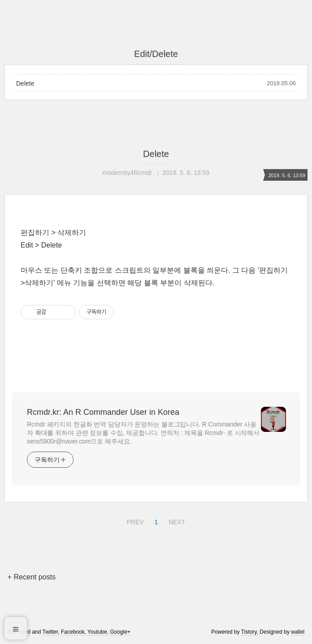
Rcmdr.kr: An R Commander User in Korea (103, 412)
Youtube (97, 632)
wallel (298, 632)
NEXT (176, 521)
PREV (134, 521)
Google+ (120, 632)
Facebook (73, 632)
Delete (25, 83)
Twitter (50, 632)
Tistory (249, 632)
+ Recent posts (32, 577)
